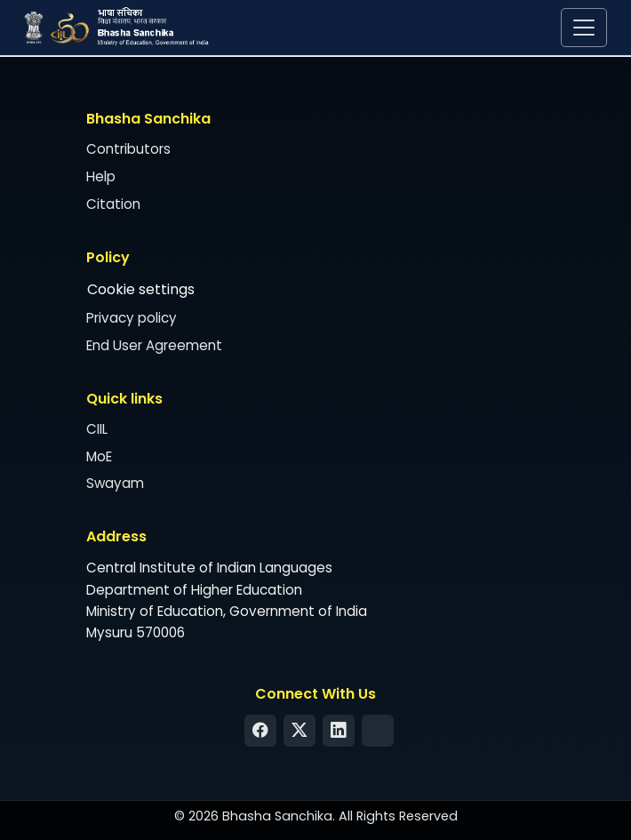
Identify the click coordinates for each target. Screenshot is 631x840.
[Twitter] (300, 731)
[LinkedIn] (339, 731)
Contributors (128, 150)
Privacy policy (132, 318)
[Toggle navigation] (584, 28)
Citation (113, 204)
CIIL (97, 429)
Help (101, 176)
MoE (99, 456)
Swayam (115, 484)
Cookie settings (141, 289)
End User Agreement (154, 345)
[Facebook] (260, 731)
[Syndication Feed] (378, 731)
